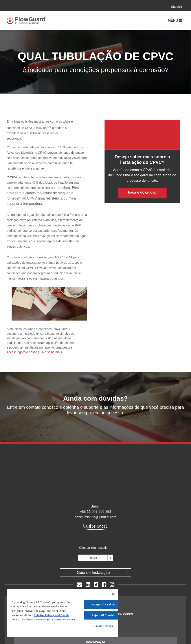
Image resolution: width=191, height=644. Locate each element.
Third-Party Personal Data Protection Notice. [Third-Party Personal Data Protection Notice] (48, 619)
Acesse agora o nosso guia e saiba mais (34, 352)
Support (176, 7)
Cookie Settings (103, 626)
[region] (62, 613)
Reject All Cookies (103, 615)
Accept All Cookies (103, 604)
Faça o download (142, 192)
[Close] (113, 594)
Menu (173, 20)
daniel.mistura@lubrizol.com (96, 488)
